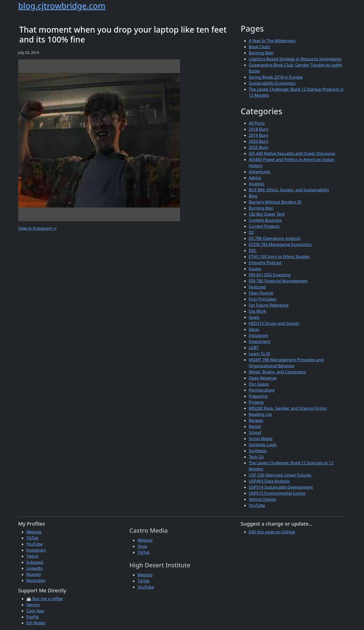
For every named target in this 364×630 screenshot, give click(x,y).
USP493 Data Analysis (269, 481)
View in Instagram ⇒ (37, 228)
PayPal (33, 617)
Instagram (259, 335)
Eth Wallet (36, 623)
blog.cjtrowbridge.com (62, 6)
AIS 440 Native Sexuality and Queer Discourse (292, 153)
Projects (256, 402)
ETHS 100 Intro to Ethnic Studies (279, 257)
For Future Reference (269, 305)
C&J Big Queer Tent (267, 214)
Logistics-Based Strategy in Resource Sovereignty (295, 59)
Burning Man (261, 53)
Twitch (32, 556)
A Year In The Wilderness (272, 41)
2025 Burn (259, 147)
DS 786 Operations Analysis (275, 238)
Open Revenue (263, 378)
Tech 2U (256, 457)
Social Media (261, 439)
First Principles (263, 299)
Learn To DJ (259, 354)
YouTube (257, 505)
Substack (35, 562)
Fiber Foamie (261, 293)
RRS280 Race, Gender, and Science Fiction (288, 408)
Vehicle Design (263, 499)
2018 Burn (259, 129)
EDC (253, 251)
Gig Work (257, 311)
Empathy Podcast (265, 263)
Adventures (260, 172)
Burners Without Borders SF (275, 202)
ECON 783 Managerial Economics (280, 244)
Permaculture (262, 390)
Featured (257, 287)
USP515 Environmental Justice (277, 493)
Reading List (260, 414)
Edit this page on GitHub (272, 532)
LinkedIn (35, 568)
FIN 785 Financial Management (278, 281)
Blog (253, 196)
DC (252, 232)
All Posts (257, 123)
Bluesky (34, 574)
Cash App (35, 611)
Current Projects (264, 226)
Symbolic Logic (263, 445)
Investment (260, 342)
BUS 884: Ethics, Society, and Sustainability (289, 190)
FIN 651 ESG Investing (270, 275)
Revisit (255, 426)
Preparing (258, 396)
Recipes (256, 420)
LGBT (254, 348)
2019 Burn (259, 135)
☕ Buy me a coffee (44, 599)
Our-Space (259, 384)
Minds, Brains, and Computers (277, 372)
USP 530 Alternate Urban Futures (280, 475)
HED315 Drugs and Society (274, 323)
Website (34, 532)
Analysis (256, 184)
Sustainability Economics (272, 83)
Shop (142, 546)
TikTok (32, 538)
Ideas (254, 329)
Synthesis (258, 451)
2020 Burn (259, 141)
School (255, 433)
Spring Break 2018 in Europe (276, 77)
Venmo (33, 605)
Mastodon (36, 580)
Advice (255, 178)
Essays (255, 269)
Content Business (265, 220)
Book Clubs (259, 47)
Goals (254, 317)
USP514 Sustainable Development (281, 487)
